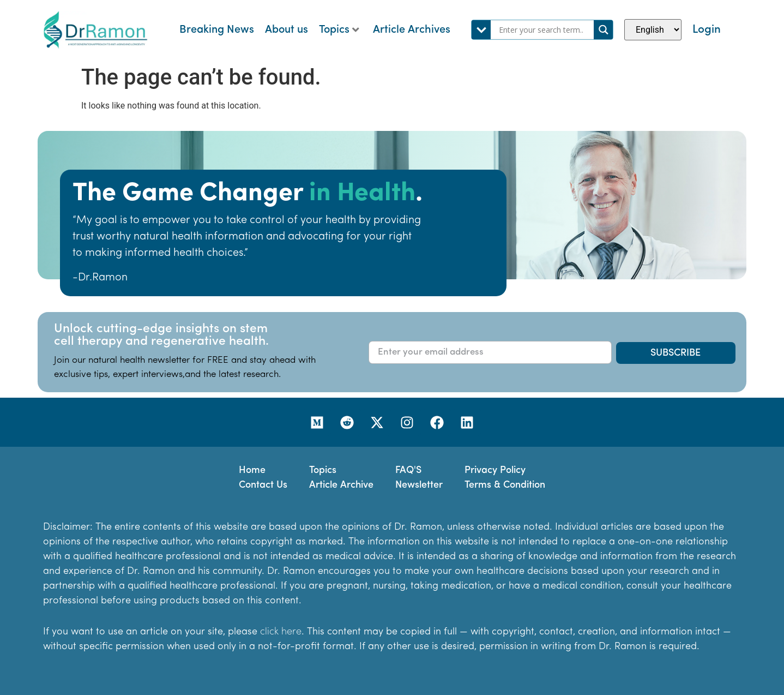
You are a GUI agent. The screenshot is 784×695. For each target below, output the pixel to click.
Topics (339, 30)
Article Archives (412, 30)
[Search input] (545, 30)
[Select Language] (653, 30)
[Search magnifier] (603, 30)
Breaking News (217, 30)
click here (281, 632)
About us (287, 30)
